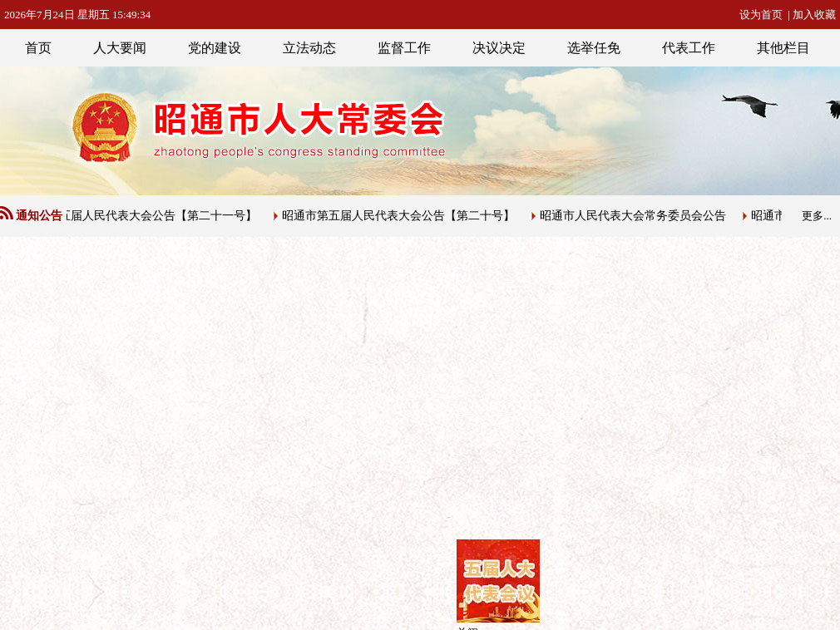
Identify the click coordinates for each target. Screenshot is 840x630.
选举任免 (594, 48)
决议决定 (499, 48)
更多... (817, 216)
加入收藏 (814, 15)
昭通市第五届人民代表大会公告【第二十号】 (400, 216)
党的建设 (215, 48)
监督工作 (404, 48)
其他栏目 (783, 48)
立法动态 (309, 48)
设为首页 (761, 15)
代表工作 (689, 48)
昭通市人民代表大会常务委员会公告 (635, 216)
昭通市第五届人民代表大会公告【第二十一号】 (136, 216)
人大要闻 (120, 48)
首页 (38, 48)
